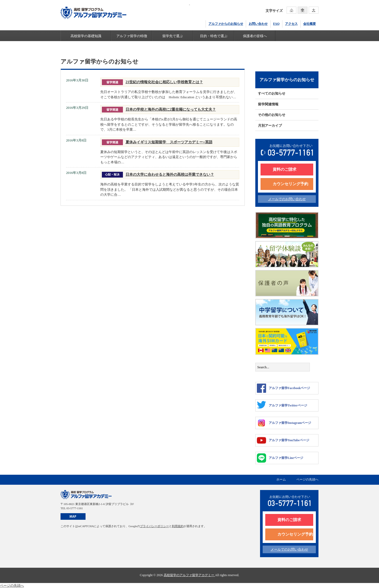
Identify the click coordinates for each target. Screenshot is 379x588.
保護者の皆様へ (255, 36)
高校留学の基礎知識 (86, 36)
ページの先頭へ (307, 479)
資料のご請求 (285, 169)
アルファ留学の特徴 (132, 36)
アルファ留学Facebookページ (283, 388)
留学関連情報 (268, 104)
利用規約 (178, 526)
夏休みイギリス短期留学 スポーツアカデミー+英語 (169, 142)
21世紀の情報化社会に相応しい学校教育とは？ (164, 82)
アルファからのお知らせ (226, 24)
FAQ (276, 24)
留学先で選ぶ (173, 36)
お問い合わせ (258, 24)
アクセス (291, 24)
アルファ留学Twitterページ (282, 405)
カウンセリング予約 (290, 184)
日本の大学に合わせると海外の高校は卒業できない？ (170, 174)
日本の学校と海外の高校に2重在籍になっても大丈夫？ (171, 109)
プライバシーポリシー (154, 526)
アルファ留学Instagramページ (284, 423)
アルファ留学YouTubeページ (283, 440)
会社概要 (310, 24)
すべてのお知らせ (272, 93)
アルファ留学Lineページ (280, 458)
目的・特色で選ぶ (214, 36)
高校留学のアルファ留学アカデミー (189, 575)
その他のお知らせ (272, 115)
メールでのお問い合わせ (287, 199)
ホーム (281, 479)
